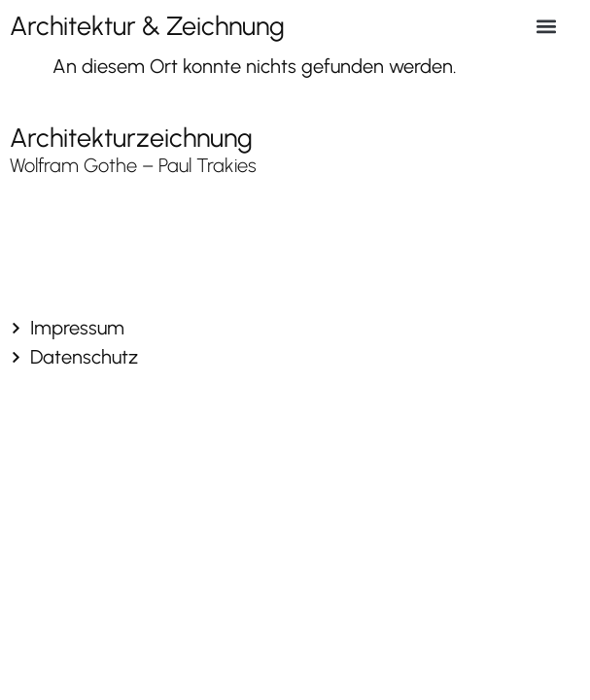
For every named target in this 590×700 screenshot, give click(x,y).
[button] (547, 26)
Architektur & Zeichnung (147, 26)
